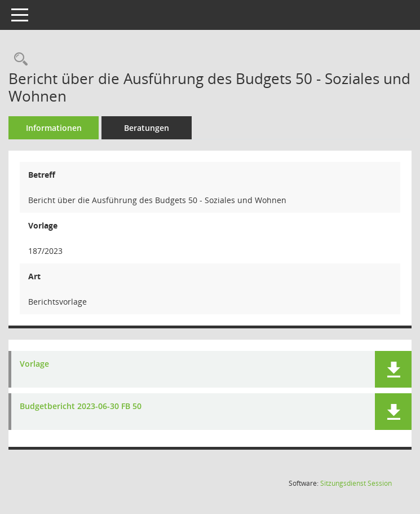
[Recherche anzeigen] (18, 60)
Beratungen (147, 128)
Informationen (54, 128)
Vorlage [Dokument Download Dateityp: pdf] (34, 364)
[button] (393, 369)
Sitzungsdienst (356, 483)
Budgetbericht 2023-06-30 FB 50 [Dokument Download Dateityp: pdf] (81, 407)
